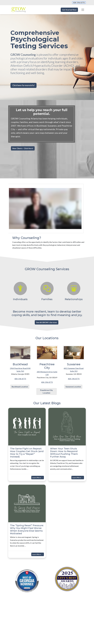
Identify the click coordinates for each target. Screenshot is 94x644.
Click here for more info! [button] (23, 85)
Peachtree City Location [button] (46, 391)
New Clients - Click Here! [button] (23, 148)
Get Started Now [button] (69, 10)
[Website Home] (19, 10)
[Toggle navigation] (83, 10)
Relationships (74, 299)
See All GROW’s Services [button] (47, 322)
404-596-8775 (79, 3)
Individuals (20, 299)
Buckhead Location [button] (20, 387)
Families (47, 299)
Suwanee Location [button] (73, 387)
